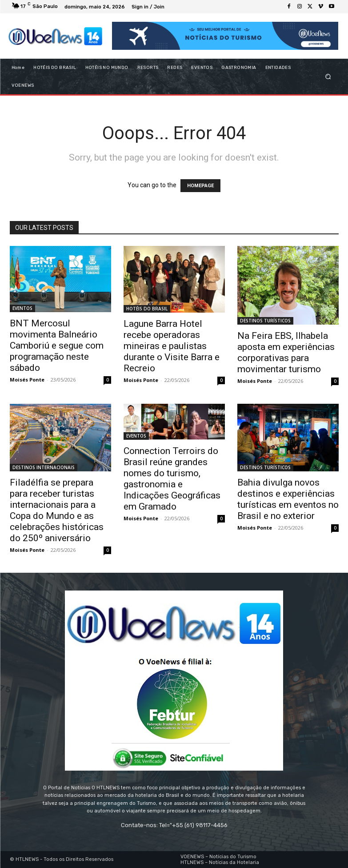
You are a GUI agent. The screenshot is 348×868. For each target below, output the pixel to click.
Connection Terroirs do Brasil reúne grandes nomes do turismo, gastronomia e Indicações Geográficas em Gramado (172, 479)
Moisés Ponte (27, 380)
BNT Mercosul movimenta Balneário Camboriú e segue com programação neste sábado (57, 346)
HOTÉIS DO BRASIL (147, 309)
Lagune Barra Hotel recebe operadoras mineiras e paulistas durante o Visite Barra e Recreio (172, 346)
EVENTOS (22, 308)
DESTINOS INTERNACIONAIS (44, 467)
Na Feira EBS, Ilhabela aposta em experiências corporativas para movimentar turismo (286, 352)
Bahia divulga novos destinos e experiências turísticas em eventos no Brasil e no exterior (288, 499)
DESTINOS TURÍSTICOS (265, 321)
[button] (328, 76)
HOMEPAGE (200, 186)
